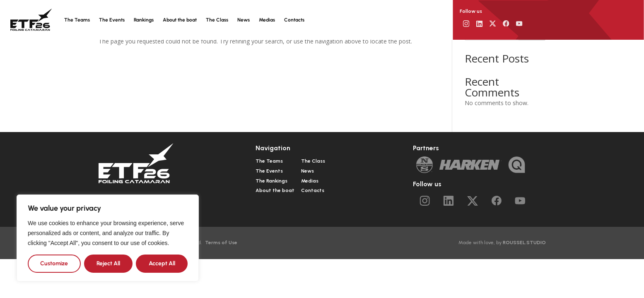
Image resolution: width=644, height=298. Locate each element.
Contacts (294, 20)
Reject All (108, 263)
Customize (54, 263)
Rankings (144, 20)
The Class (217, 20)
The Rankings (271, 181)
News (244, 20)
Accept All (162, 263)
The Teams (77, 20)
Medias (267, 20)
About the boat (180, 20)
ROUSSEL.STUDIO (524, 243)
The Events (112, 20)
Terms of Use (221, 243)
